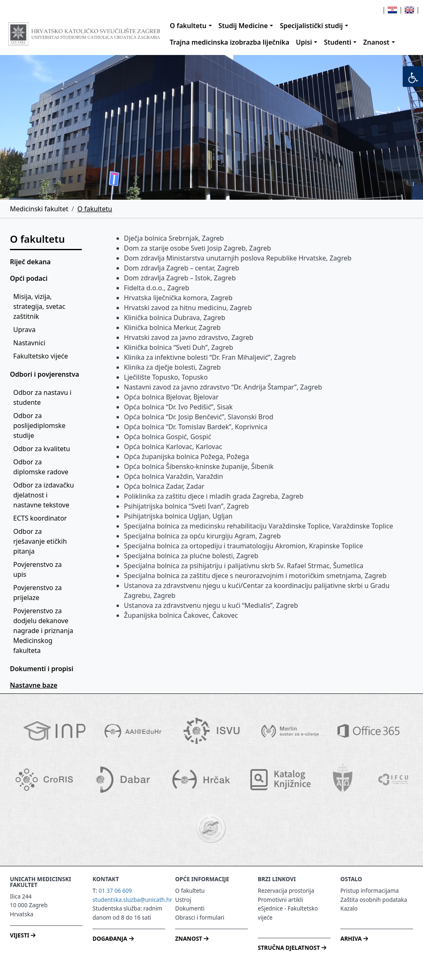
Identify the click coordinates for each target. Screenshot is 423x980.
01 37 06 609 (115, 890)
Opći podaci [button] (29, 278)
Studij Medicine (243, 26)
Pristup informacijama (370, 890)
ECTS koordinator (40, 518)
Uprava (24, 330)
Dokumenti (190, 908)
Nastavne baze (34, 685)
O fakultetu (188, 26)
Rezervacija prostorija (286, 890)
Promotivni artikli (280, 900)
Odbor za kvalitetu (42, 449)
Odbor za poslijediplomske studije (40, 425)
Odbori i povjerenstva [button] (45, 374)
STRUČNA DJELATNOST (292, 948)
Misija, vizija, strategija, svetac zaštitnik (40, 306)
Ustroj (183, 900)
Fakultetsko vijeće (41, 356)
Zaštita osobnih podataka (374, 900)
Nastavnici (29, 343)
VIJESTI (23, 935)
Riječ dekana (30, 262)
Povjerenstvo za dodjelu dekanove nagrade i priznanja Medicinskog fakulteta (44, 631)
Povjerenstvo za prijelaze (38, 593)
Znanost (376, 42)
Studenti (337, 42)
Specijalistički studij (311, 26)
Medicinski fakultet (39, 209)
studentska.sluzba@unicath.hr (132, 900)
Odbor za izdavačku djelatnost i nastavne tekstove (44, 495)
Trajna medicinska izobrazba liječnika (229, 42)
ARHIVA (354, 938)
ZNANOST (192, 938)
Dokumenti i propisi (42, 669)
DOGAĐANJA (113, 938)
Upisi (304, 42)
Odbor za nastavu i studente (43, 397)
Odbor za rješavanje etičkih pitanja (41, 541)
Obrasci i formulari (200, 917)
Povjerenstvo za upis (38, 569)
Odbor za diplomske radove (41, 467)
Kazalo (349, 908)
